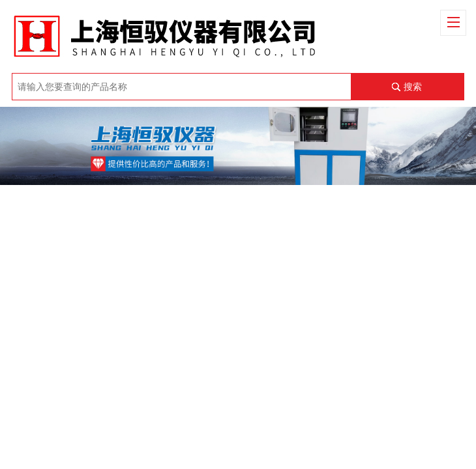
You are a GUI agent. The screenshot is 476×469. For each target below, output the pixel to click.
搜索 (413, 87)
